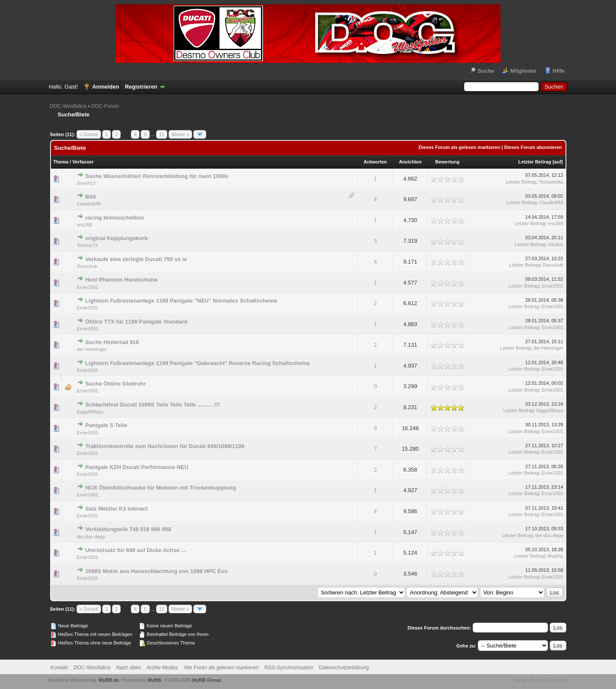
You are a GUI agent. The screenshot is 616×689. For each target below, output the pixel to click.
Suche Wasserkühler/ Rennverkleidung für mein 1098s (157, 176)
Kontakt (59, 668)
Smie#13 (86, 183)
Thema (61, 162)
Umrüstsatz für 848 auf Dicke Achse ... (135, 550)
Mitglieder (523, 71)
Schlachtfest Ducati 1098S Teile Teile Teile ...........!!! (153, 405)
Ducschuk (87, 266)
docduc (555, 244)
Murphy (555, 556)
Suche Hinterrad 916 (112, 342)
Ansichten (410, 162)
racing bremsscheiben (115, 218)
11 (162, 134)
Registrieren (141, 87)
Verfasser (83, 162)
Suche (486, 71)
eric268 (85, 225)
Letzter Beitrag (535, 162)
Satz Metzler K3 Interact (116, 509)
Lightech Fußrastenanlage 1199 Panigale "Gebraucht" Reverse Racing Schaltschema (197, 363)
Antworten (375, 162)
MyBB (154, 680)
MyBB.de (109, 680)
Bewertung (447, 162)
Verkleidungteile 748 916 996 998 (128, 529)
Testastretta (551, 182)
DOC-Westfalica (68, 106)
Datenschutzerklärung (344, 668)
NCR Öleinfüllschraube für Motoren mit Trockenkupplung (160, 488)
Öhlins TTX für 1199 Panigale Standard (136, 322)
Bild (90, 197)
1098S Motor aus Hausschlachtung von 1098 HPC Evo (156, 571)
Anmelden (105, 87)
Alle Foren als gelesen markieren (221, 668)
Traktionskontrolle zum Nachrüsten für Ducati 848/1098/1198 (165, 446)
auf (558, 162)
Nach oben (128, 668)
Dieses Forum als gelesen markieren (459, 147)
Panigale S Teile (106, 425)
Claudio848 (89, 204)
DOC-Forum (105, 106)
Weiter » (180, 134)
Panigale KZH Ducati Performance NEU (137, 467)
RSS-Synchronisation (289, 668)
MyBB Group (207, 680)
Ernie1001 (88, 287)
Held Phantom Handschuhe (121, 280)
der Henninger (92, 349)
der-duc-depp (91, 537)
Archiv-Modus (162, 668)
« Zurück (89, 134)
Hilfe (559, 71)
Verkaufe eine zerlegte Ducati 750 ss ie (136, 259)
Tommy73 (87, 245)
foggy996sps (90, 412)
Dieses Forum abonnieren (533, 147)
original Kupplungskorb (117, 238)
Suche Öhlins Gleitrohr (115, 384)
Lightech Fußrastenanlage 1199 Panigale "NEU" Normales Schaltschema (181, 301)
